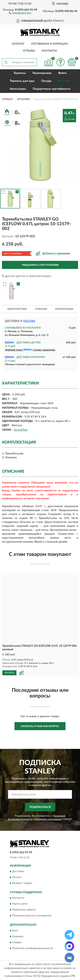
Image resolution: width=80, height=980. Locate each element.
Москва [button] (29, 321)
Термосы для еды (22, 81)
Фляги (62, 73)
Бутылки (64, 81)
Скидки (17, 942)
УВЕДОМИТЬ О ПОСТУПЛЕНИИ (40, 265)
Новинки (18, 936)
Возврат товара (22, 883)
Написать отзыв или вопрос (40, 726)
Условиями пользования (48, 819)
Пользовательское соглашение (32, 916)
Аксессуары (18, 89)
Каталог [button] (18, 44)
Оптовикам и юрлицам (50, 44)
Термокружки (42, 73)
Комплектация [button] (64, 309)
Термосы (20, 73)
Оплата (17, 877)
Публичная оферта (24, 910)
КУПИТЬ (9, 673)
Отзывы (29, 51)
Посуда (46, 81)
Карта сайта (20, 904)
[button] (20, 13)
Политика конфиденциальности (33, 948)
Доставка (18, 871)
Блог (15, 931)
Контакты (49, 51)
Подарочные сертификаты (52, 89)
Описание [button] (41, 309)
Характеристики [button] (17, 309)
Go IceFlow (21, 430)
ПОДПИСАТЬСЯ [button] (40, 807)
